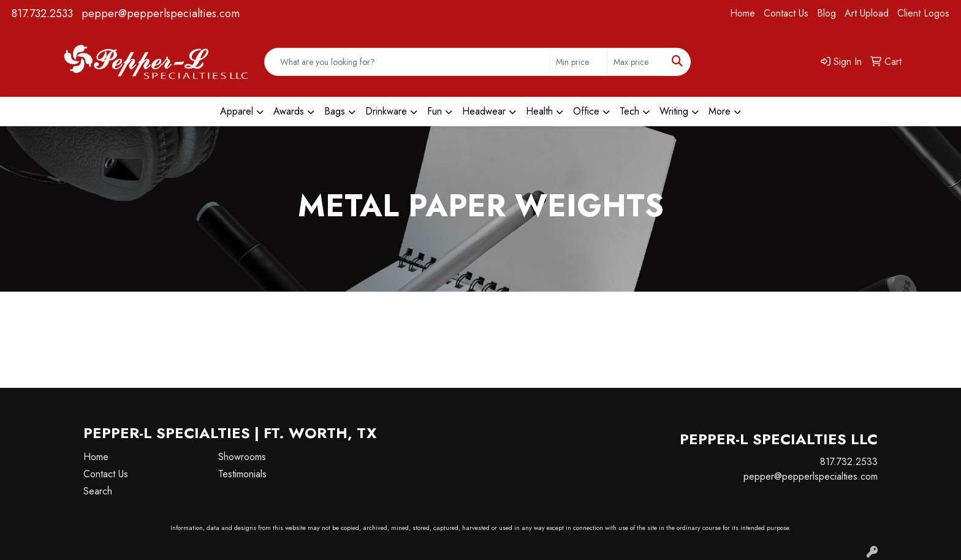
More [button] (720, 111)
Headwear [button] (484, 111)
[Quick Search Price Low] (578, 62)
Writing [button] (674, 111)
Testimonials (242, 474)
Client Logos (923, 13)
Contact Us (786, 13)
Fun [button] (435, 111)
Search (98, 491)
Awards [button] (289, 111)
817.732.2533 (42, 13)
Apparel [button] (237, 111)
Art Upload (867, 13)
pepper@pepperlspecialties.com (161, 13)
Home (743, 13)
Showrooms (242, 457)
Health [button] (539, 111)
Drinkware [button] (386, 111)
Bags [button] (335, 111)
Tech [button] (629, 111)
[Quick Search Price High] (636, 62)
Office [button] (586, 111)
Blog (826, 13)
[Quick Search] (407, 62)
